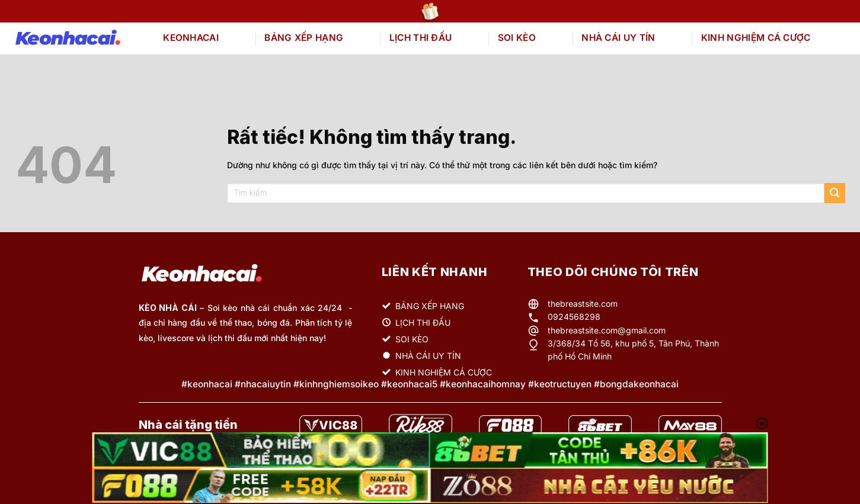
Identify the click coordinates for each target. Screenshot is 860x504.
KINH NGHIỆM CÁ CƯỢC (756, 38)
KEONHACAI (191, 38)
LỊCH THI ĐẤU (421, 38)
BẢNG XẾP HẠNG (304, 38)
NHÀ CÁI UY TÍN (618, 38)
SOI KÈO (517, 38)
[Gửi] (835, 193)
